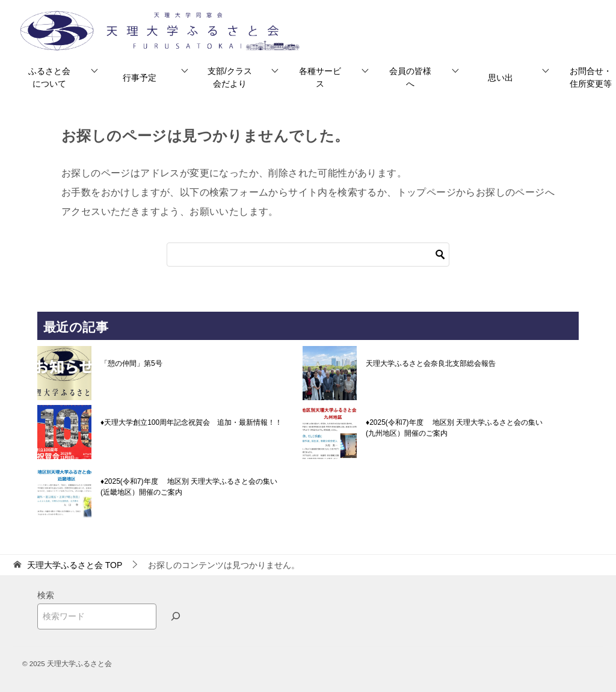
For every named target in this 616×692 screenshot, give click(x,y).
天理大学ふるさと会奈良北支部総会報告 (431, 363)
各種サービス (320, 77)
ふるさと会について (49, 77)
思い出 (500, 78)
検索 (46, 595)
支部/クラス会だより (230, 77)
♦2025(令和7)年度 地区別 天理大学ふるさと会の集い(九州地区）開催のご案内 (454, 428)
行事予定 (140, 78)
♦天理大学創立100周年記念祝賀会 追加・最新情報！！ (191, 422)
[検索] (308, 255)
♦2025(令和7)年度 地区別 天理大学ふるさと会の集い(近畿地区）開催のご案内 (189, 487)
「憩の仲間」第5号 (131, 363)
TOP (75, 565)
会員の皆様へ (410, 77)
